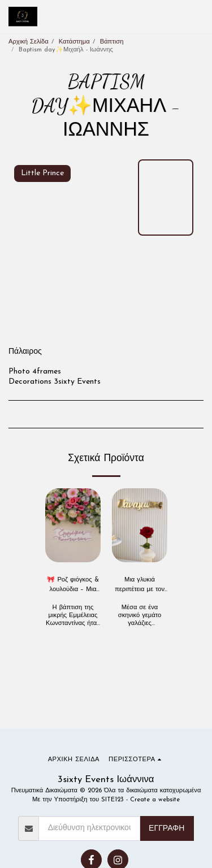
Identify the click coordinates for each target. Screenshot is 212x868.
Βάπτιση (112, 42)
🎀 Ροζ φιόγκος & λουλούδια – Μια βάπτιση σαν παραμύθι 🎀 (73, 586)
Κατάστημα (74, 42)
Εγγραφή (166, 829)
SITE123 (113, 800)
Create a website (155, 800)
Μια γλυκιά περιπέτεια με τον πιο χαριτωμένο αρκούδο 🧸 (140, 586)
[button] (197, 17)
